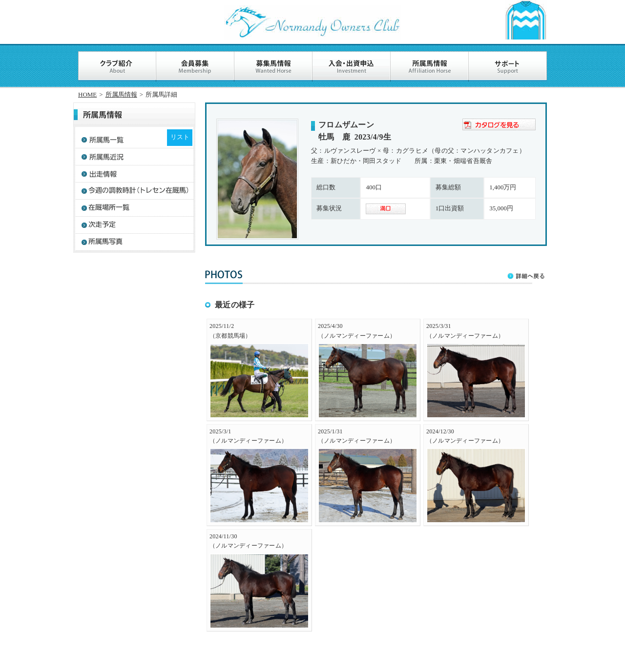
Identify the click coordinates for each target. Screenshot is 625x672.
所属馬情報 (121, 94)
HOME (87, 94)
